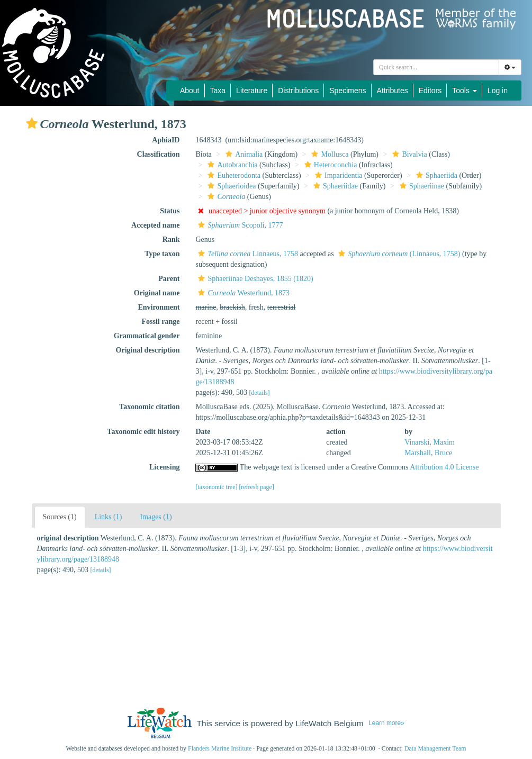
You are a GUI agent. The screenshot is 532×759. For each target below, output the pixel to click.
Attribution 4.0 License (444, 467)
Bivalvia (408, 154)
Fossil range (161, 322)
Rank (171, 240)
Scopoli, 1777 (239, 225)
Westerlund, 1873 (242, 293)
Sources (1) (60, 517)
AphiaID (166, 140)
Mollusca (328, 154)
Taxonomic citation (149, 407)
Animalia (243, 154)
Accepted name (155, 225)
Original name (157, 293)
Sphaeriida (435, 175)
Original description (148, 350)
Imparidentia (337, 175)
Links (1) (109, 517)
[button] (32, 123)
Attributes (393, 91)
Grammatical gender (147, 336)
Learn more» (386, 723)
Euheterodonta (233, 175)
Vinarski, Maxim (430, 442)
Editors (430, 91)
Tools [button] (465, 91)
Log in (498, 91)
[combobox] (436, 67)
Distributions (298, 91)
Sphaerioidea (230, 186)
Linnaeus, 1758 (247, 254)
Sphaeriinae (421, 186)
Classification (159, 154)
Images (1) (156, 517)
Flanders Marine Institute (220, 748)
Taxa (218, 91)
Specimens (348, 91)
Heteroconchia (330, 165)
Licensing (165, 467)
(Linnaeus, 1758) (398, 254)
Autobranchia (231, 165)
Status (170, 211)
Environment (159, 307)
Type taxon (162, 254)
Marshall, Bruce (428, 453)
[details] (260, 393)
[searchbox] (436, 67)
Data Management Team (435, 748)
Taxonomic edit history (143, 432)
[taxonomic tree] (216, 487)
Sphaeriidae (334, 186)
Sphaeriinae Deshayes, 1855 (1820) (254, 279)
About (190, 91)
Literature (252, 91)
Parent (169, 279)
